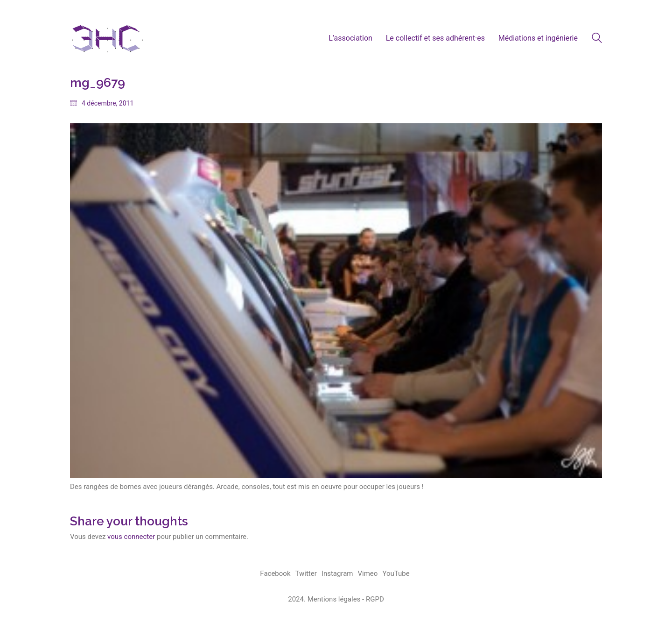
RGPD (375, 599)
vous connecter (131, 537)
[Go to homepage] (107, 38)
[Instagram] (337, 574)
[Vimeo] (368, 574)
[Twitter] (306, 574)
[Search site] (597, 39)
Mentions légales (334, 599)
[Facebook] (275, 574)
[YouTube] (396, 574)
